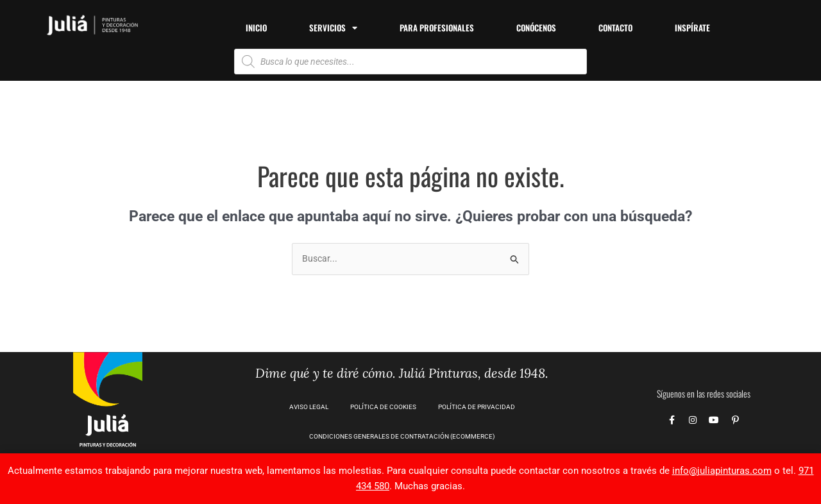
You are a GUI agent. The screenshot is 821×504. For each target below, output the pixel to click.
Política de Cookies (383, 407)
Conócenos (536, 28)
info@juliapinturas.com (722, 471)
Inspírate (692, 28)
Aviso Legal (309, 407)
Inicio (256, 28)
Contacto (615, 28)
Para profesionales (437, 28)
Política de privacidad (477, 407)
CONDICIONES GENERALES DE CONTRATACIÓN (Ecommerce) (402, 437)
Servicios (333, 28)
